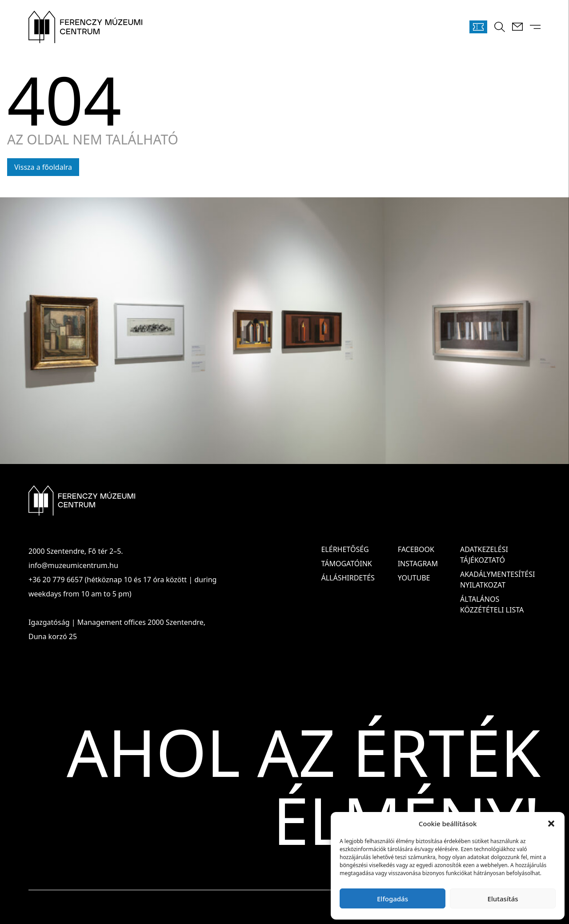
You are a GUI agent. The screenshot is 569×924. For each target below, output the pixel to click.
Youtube (414, 578)
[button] (551, 824)
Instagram (418, 564)
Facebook (416, 549)
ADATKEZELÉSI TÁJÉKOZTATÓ (484, 555)
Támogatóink (346, 564)
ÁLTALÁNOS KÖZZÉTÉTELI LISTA (492, 604)
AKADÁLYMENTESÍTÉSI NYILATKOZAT (497, 580)
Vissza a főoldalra (43, 167)
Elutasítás (503, 899)
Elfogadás (393, 899)
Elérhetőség (345, 549)
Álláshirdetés (348, 578)
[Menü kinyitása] (535, 27)
